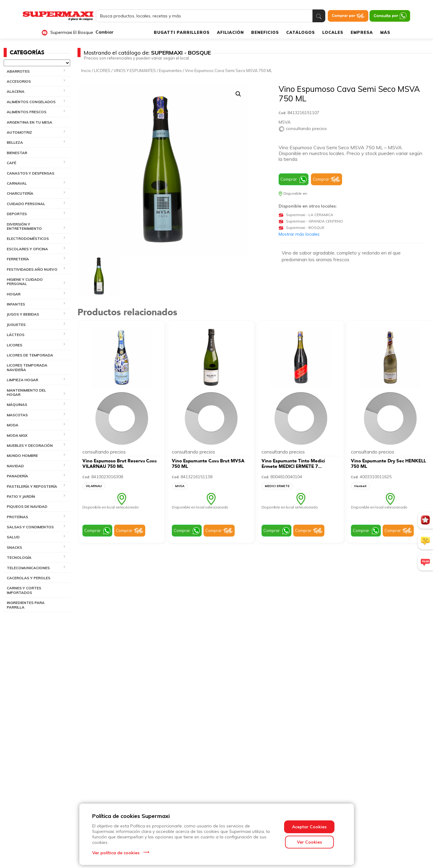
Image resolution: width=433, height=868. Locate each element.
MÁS (385, 32)
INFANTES (16, 304)
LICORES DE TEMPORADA (30, 355)
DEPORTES (17, 214)
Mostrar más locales (299, 234)
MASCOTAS (17, 415)
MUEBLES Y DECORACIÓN (30, 445)
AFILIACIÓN (230, 32)
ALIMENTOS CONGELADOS (31, 102)
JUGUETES (16, 325)
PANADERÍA (17, 476)
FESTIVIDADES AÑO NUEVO (32, 269)
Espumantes (170, 71)
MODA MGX (17, 435)
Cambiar (105, 32)
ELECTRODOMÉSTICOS (28, 239)
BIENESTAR (17, 153)
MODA (13, 425)
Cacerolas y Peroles (29, 578)
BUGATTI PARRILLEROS (182, 32)
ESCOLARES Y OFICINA (27, 249)
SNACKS (14, 547)
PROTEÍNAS (17, 517)
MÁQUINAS (17, 405)
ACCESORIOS (19, 81)
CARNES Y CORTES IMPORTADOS (24, 590)
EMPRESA (362, 32)
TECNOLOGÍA (19, 557)
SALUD (13, 537)
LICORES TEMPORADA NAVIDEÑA (27, 367)
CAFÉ (11, 163)
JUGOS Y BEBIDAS (23, 314)
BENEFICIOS (265, 32)
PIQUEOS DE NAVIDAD (27, 506)
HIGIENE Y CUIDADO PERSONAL (25, 282)
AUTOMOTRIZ (19, 132)
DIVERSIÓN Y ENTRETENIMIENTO (24, 226)
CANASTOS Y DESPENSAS (31, 173)
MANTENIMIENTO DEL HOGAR (26, 392)
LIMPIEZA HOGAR (22, 380)
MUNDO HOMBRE (22, 456)
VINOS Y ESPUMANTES (135, 71)
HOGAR (14, 294)
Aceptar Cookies (309, 827)
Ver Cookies (309, 842)
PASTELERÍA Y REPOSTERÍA (32, 486)
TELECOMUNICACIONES (28, 568)
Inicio (86, 71)
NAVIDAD (15, 466)
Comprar (289, 179)
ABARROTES (18, 71)
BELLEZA (15, 142)
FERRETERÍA (18, 259)
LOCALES (333, 32)
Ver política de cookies (116, 853)
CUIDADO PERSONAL (26, 204)
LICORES (14, 345)
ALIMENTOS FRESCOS (27, 112)
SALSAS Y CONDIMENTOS (30, 527)
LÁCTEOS (16, 335)
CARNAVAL (17, 183)
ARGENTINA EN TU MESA (29, 122)
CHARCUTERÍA (20, 193)
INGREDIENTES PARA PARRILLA (26, 605)
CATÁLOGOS (301, 32)
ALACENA (16, 91)
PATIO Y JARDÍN (21, 496)
